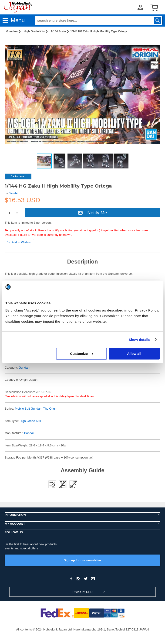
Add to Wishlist (19, 242)
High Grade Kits (34, 31)
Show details (140, 340)
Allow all (134, 354)
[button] (152, 45)
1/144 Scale (58, 31)
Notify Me (92, 213)
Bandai (13, 193)
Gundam (12, 31)
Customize (82, 354)
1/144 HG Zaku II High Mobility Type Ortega (99, 31)
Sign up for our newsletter (82, 560)
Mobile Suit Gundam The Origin (36, 409)
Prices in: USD (82, 592)
